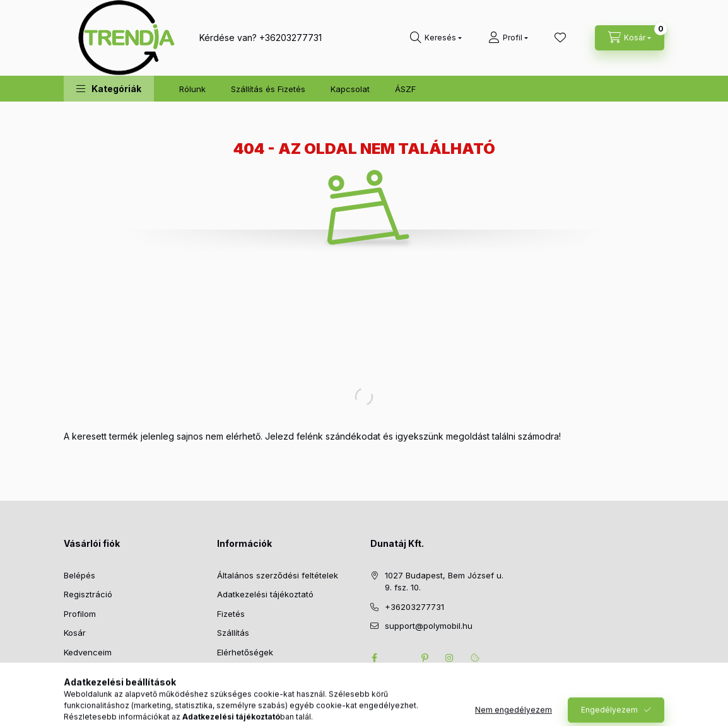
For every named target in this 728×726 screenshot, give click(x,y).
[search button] (436, 38)
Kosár (75, 633)
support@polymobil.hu (429, 626)
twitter (399, 658)
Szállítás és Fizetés (268, 89)
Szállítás (233, 633)
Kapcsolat (350, 89)
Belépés (79, 575)
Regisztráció (88, 594)
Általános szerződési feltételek (278, 575)
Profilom (80, 614)
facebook (374, 658)
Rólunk (192, 89)
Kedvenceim (88, 652)
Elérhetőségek (245, 652)
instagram (450, 658)
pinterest (425, 658)
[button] (109, 89)
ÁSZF (405, 89)
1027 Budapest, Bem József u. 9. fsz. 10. (444, 582)
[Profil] (508, 38)
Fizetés (231, 614)
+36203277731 (291, 38)
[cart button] (630, 38)
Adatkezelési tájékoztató (265, 594)
